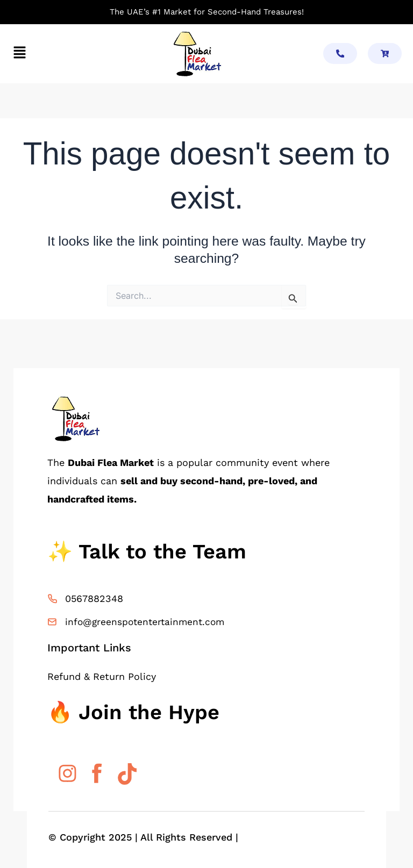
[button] (19, 54)
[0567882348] (52, 599)
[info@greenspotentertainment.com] (52, 622)
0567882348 (94, 598)
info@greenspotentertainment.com (147, 622)
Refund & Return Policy (102, 676)
